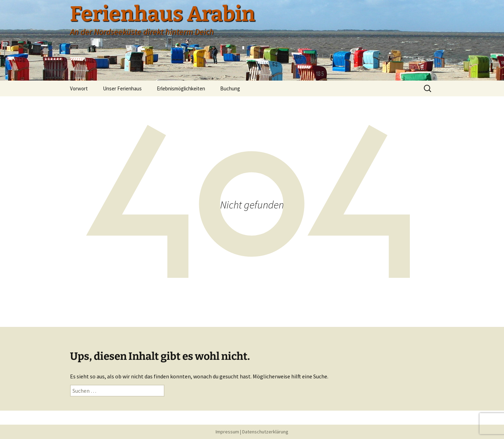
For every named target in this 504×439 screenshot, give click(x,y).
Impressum (227, 432)
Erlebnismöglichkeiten (181, 88)
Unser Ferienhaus (122, 88)
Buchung (230, 88)
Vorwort (79, 88)
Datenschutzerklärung (265, 432)
